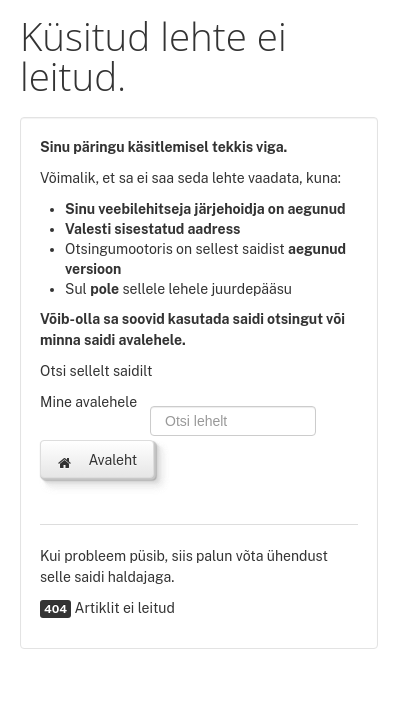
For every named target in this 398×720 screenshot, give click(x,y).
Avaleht (97, 461)
